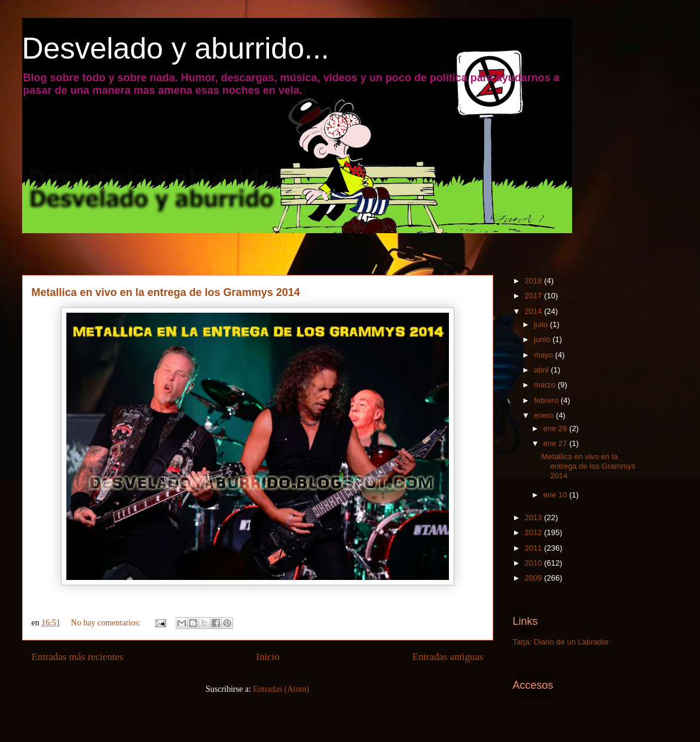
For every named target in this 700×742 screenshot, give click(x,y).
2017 (535, 296)
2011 (535, 548)
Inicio (268, 657)
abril (542, 370)
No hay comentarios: (107, 623)
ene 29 (556, 428)
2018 (535, 281)
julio (542, 324)
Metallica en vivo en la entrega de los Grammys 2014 (166, 292)
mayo (544, 355)
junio (543, 339)
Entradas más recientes (78, 657)
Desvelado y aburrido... (176, 48)
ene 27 (556, 443)
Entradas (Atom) (281, 689)
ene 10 (556, 495)
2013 (535, 517)
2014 (535, 311)
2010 (535, 563)
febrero (547, 400)
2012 (535, 532)
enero (545, 415)
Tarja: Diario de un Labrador (561, 642)
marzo (546, 385)
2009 (535, 578)
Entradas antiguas (448, 657)
